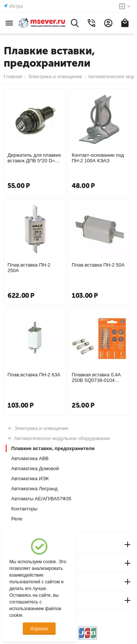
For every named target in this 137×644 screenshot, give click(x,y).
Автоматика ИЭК (30, 479)
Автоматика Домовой (35, 468)
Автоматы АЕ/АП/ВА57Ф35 (41, 499)
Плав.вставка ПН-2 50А (98, 265)
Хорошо (39, 629)
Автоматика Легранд (34, 489)
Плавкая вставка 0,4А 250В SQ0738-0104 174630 (96, 377)
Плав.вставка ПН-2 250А (29, 268)
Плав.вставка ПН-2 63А (34, 375)
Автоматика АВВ (30, 458)
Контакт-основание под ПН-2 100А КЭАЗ (98, 158)
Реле (17, 519)
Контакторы (24, 509)
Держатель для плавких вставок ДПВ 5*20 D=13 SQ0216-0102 (34, 158)
